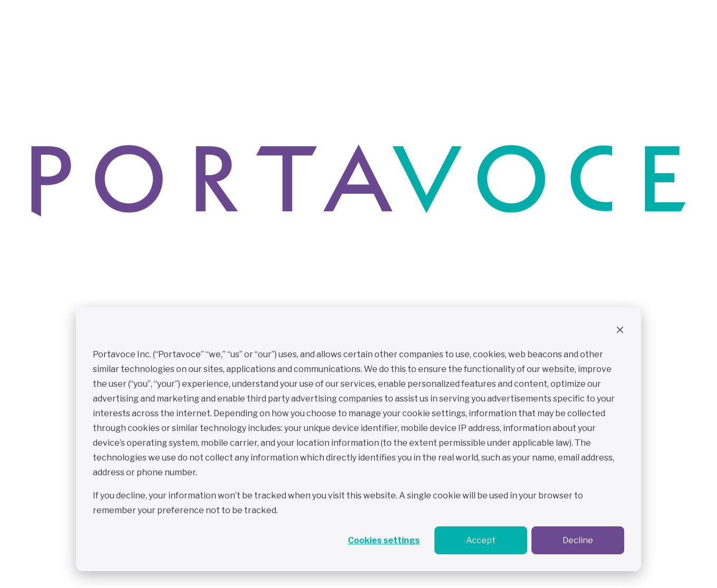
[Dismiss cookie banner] (620, 331)
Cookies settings (384, 540)
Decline (578, 540)
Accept (481, 540)
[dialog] (358, 439)
